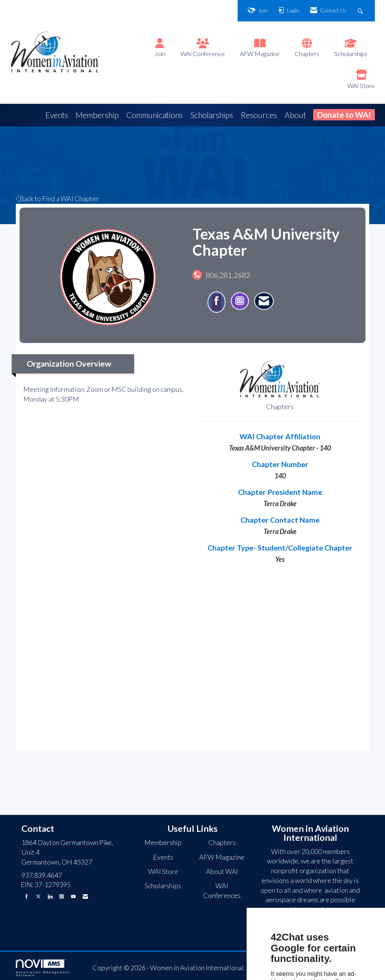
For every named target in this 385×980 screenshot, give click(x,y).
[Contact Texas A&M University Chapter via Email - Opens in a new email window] (264, 301)
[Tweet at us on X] (38, 896)
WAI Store (361, 86)
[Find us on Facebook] (27, 896)
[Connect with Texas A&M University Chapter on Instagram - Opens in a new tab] (240, 301)
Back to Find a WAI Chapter (57, 199)
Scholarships (351, 54)
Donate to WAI (344, 115)
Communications (155, 115)
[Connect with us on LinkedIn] (50, 896)
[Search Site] (361, 11)
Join (160, 54)
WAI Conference (203, 54)
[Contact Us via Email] (85, 896)
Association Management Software (43, 968)
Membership (97, 115)
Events (57, 115)
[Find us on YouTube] (73, 896)
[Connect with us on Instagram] (62, 896)
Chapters (307, 54)
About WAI (222, 871)
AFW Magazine (260, 54)
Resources (259, 115)
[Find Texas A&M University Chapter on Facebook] (217, 302)
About (295, 115)
